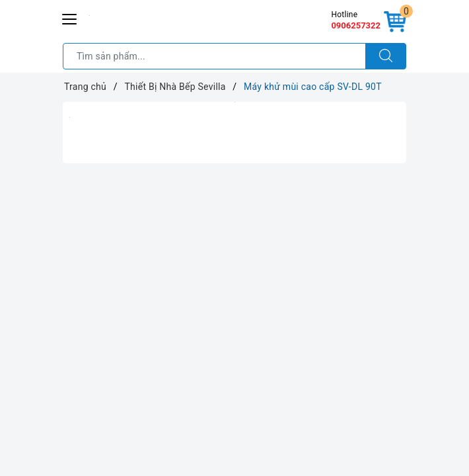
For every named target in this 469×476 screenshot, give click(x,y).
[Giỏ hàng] (395, 22)
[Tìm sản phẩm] (214, 56)
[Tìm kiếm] (386, 56)
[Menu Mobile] (70, 18)
